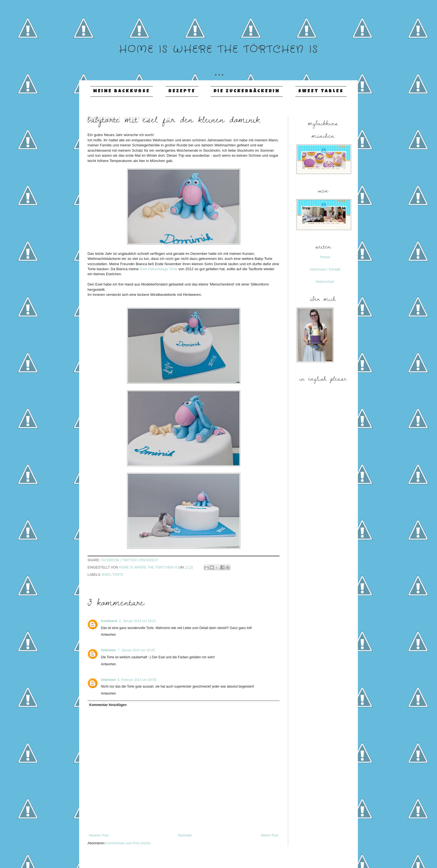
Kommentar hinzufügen (108, 705)
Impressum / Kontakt (325, 269)
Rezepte (182, 91)
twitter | (131, 560)
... (219, 67)
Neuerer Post (99, 835)
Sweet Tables (321, 91)
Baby (106, 575)
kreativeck (109, 621)
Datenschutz (325, 282)
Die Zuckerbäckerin (247, 91)
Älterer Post (269, 835)
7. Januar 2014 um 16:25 (136, 650)
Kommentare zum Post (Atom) (128, 843)
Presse (325, 257)
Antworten (108, 635)
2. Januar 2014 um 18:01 (138, 621)
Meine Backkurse (122, 91)
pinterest (149, 560)
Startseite (185, 835)
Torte (118, 575)
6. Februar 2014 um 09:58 (137, 680)
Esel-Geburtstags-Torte (159, 269)
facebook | (111, 560)
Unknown (108, 650)
